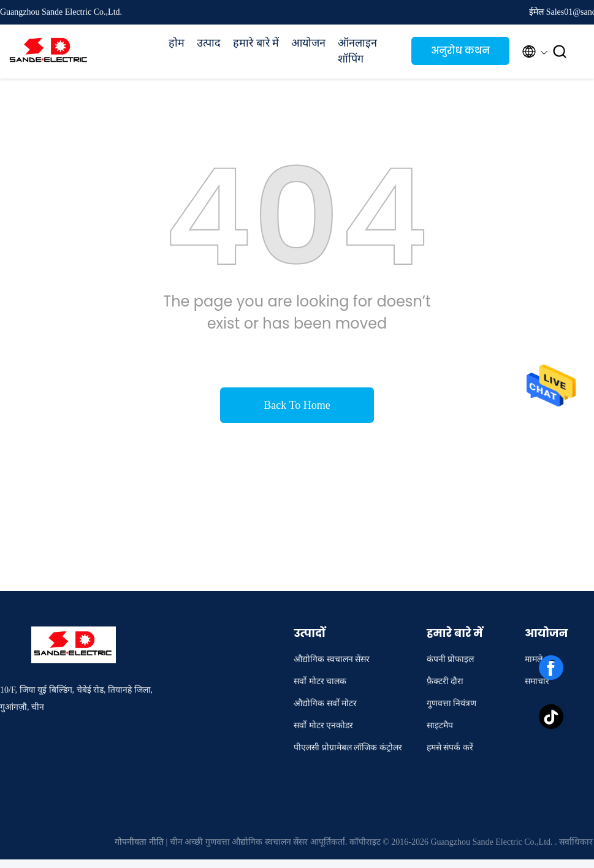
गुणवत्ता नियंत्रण (452, 703)
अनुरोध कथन (460, 51)
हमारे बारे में (256, 43)
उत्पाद (209, 43)
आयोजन (308, 43)
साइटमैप (440, 725)
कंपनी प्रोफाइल (451, 659)
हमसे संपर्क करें (450, 748)
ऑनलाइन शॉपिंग (357, 51)
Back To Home (297, 405)
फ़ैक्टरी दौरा (445, 681)
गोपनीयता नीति (139, 842)
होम (177, 43)
